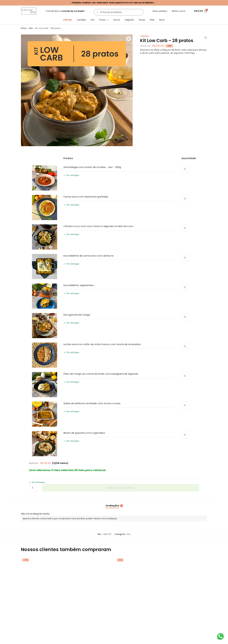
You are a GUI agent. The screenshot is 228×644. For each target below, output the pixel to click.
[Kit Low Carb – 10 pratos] (138, 579)
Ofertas (67, 20)
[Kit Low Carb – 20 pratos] (90, 579)
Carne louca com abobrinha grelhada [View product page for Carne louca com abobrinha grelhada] (86, 197)
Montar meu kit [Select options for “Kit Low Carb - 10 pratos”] (138, 620)
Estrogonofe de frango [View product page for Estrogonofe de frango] (77, 315)
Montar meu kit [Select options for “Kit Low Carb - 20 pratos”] (90, 620)
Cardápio (81, 20)
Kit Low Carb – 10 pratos (130, 606)
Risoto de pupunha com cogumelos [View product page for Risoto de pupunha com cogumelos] (84, 433)
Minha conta (178, 11)
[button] (128, 39)
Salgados (129, 20)
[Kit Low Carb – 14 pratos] (43, 579)
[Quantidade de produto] (185, 169)
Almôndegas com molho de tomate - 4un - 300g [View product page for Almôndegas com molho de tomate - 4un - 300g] (92, 167)
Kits (93, 20)
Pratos (104, 20)
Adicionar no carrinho (121, 488)
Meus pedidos (160, 11)
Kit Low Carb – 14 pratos (35, 606)
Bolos (162, 20)
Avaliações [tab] (112, 506)
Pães (152, 20)
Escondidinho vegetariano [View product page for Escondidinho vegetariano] (79, 285)
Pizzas (142, 20)
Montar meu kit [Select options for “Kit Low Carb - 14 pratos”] (43, 620)
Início (24, 28)
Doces (117, 20)
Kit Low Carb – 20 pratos (83, 606)
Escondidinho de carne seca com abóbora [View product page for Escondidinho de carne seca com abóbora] (88, 256)
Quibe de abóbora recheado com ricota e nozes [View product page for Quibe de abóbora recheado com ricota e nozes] (92, 403)
